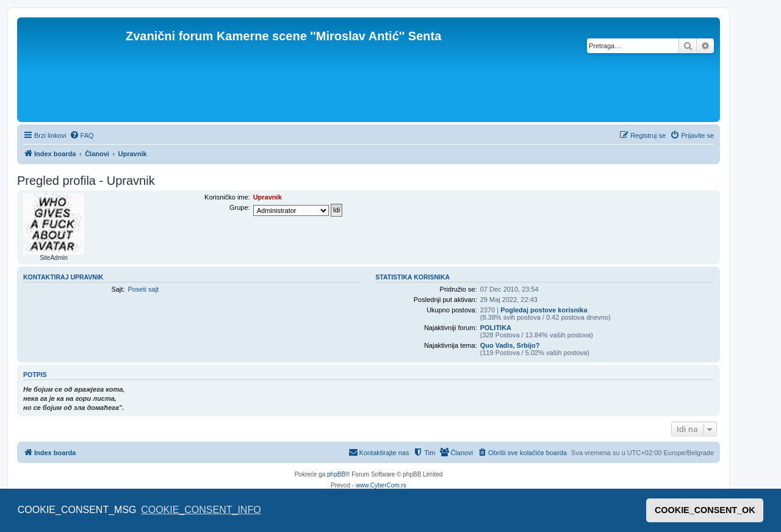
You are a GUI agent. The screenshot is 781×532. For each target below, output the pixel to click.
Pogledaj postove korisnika (544, 310)
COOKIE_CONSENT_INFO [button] (201, 510)
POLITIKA (496, 328)
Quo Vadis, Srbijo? (510, 345)
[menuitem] (82, 135)
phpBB (336, 474)
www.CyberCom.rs (381, 485)
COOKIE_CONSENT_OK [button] (705, 510)
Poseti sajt (143, 289)
